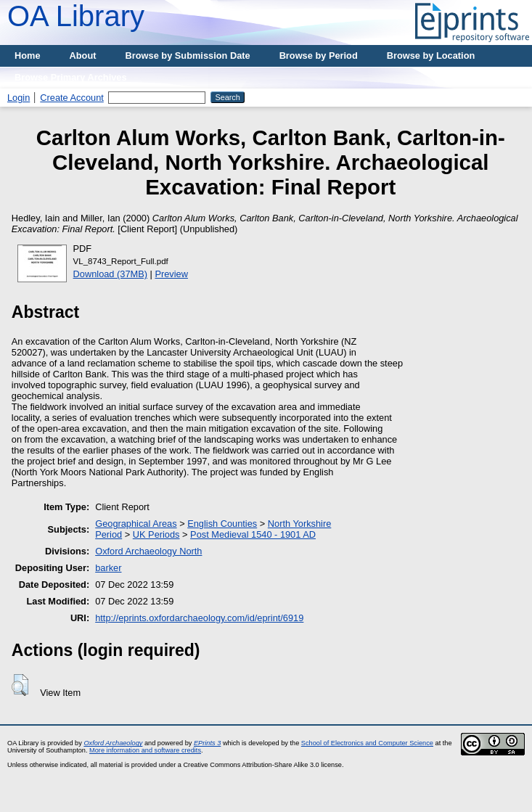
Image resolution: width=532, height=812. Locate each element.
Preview (171, 274)
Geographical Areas (136, 524)
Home (28, 56)
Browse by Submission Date (188, 56)
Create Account (72, 98)
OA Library (76, 16)
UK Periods (156, 534)
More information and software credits (145, 750)
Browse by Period (319, 56)
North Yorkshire (300, 524)
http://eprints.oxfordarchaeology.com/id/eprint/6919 (199, 618)
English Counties (222, 524)
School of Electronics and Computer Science (367, 743)
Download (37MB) (110, 274)
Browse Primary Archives (71, 77)
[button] (20, 685)
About (83, 56)
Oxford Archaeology (113, 743)
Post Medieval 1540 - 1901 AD (253, 534)
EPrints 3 (207, 743)
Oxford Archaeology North (148, 551)
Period (109, 534)
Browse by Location (431, 56)
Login (19, 98)
